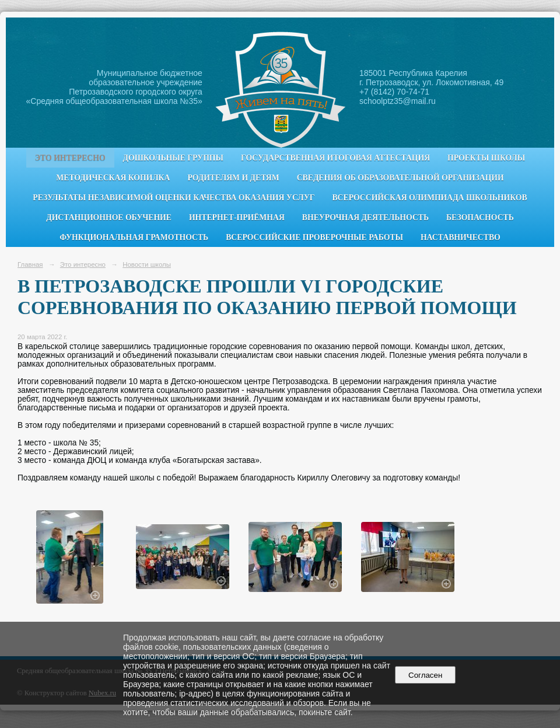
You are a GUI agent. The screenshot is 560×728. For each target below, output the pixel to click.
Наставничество (461, 237)
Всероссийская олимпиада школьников (429, 198)
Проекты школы (486, 158)
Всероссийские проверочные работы (314, 237)
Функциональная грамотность (134, 237)
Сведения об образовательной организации (400, 178)
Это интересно (70, 158)
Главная (30, 264)
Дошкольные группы (173, 158)
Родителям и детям (233, 178)
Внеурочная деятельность (365, 217)
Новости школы (147, 264)
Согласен (426, 675)
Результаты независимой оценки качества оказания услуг (174, 198)
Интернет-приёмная (237, 217)
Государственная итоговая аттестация (335, 158)
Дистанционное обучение (109, 217)
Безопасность (480, 217)
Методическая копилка (113, 178)
